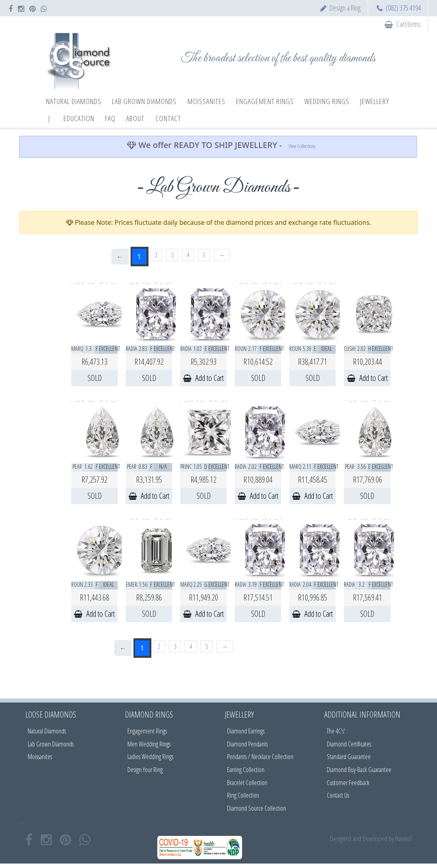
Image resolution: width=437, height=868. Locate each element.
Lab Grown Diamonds (51, 744)
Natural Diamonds (47, 731)
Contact (168, 118)
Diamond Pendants (247, 744)
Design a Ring (345, 8)
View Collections (302, 146)
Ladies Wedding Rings (150, 757)
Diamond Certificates (349, 744)
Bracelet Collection (247, 783)
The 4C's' (336, 731)
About (135, 118)
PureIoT (403, 839)
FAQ (110, 118)
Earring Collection (246, 770)
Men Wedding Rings (149, 744)
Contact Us (338, 795)
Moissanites (40, 757)
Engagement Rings (147, 731)
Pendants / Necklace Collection (260, 757)
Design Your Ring (145, 770)
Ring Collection (243, 795)
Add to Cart (203, 378)
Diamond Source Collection (257, 808)
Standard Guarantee (349, 757)
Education (79, 118)
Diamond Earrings (246, 731)
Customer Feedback (348, 783)
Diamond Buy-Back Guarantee (359, 770)
